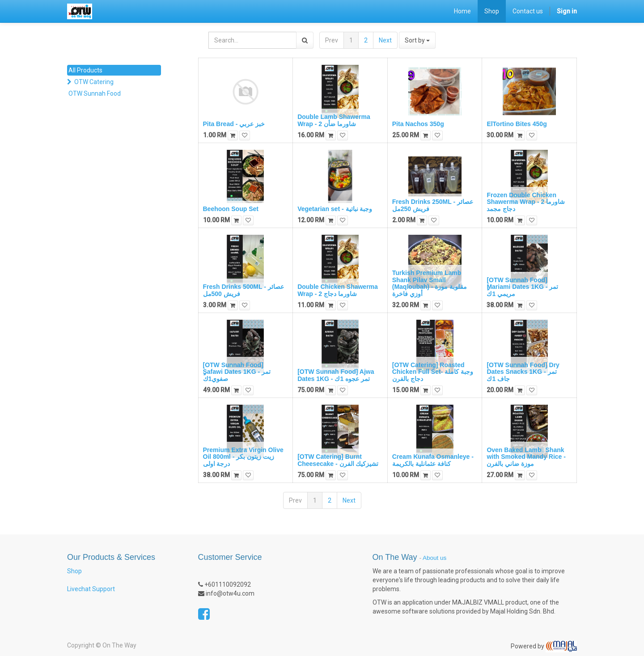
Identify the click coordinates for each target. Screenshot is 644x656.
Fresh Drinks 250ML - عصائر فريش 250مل (433, 205)
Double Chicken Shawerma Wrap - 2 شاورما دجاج (338, 290)
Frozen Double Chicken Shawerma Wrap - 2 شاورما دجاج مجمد (526, 202)
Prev (332, 40)
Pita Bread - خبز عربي (234, 124)
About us (434, 558)
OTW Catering (94, 82)
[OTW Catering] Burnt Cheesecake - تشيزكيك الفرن (338, 460)
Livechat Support (91, 589)
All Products (85, 70)
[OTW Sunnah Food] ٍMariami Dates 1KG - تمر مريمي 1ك (522, 287)
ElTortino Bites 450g (517, 124)
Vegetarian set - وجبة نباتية (335, 209)
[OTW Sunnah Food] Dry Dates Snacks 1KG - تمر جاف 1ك (523, 372)
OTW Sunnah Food (95, 93)
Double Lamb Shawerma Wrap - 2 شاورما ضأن (334, 120)
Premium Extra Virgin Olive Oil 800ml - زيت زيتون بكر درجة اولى (243, 457)
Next (385, 40)
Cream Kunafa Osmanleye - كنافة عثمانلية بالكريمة (433, 460)
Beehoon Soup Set (231, 209)
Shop (74, 571)
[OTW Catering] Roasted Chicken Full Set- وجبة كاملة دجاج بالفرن (433, 372)
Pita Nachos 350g (418, 124)
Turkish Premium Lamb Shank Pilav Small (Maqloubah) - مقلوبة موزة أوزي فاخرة (430, 283)
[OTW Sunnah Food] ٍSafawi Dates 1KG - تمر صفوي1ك (237, 372)
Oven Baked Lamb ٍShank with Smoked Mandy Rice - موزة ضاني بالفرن (526, 457)
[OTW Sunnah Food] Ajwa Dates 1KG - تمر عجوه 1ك (336, 375)
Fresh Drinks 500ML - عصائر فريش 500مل (244, 290)
